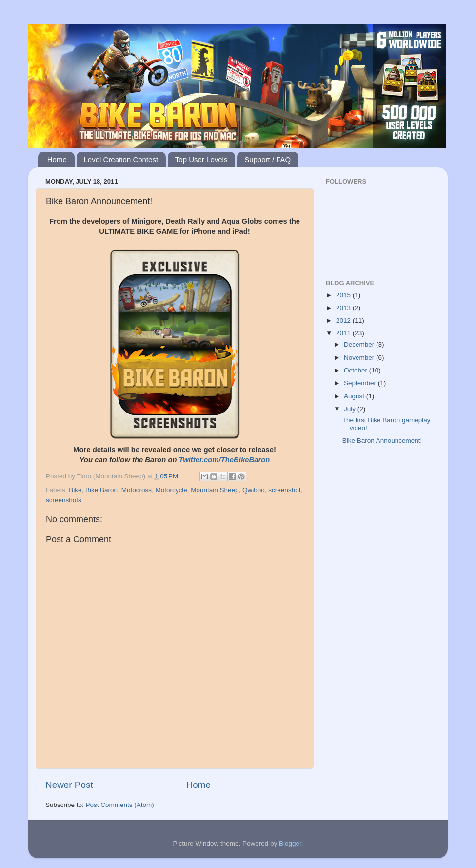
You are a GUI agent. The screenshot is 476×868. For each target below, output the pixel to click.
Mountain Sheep (215, 490)
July (351, 409)
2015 (344, 295)
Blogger (290, 843)
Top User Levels (201, 159)
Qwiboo (254, 490)
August (355, 396)
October (357, 370)
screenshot (284, 490)
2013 (344, 308)
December (360, 344)
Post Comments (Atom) (120, 805)
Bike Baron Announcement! (382, 441)
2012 (344, 320)
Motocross (137, 490)
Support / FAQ (268, 159)
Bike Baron (101, 490)
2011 (344, 333)
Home (57, 159)
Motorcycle (171, 490)
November (360, 358)
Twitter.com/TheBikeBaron (225, 460)
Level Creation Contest (121, 159)
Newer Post (69, 785)
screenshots (64, 500)
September (361, 383)
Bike (75, 490)
